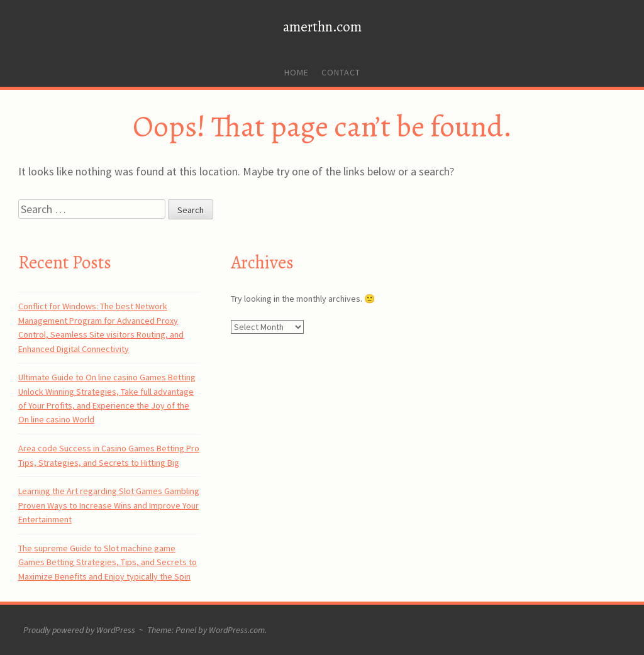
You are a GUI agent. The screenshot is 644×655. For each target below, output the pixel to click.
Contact (341, 72)
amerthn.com (322, 27)
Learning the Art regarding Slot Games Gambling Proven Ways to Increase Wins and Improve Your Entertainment (109, 505)
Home (297, 72)
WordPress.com (237, 630)
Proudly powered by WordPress (79, 630)
